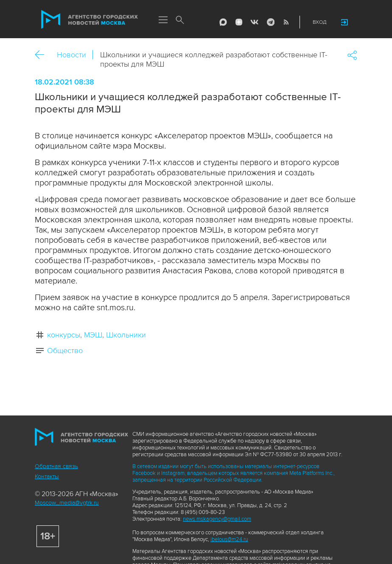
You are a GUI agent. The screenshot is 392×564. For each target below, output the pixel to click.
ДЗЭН (239, 22)
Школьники (126, 335)
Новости (71, 55)
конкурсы (64, 335)
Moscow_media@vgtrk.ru (67, 503)
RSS (286, 22)
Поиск (180, 20)
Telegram (270, 22)
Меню (163, 20)
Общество (65, 351)
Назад (43, 55)
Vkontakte (255, 22)
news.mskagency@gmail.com (217, 519)
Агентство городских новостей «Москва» (90, 20)
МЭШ (93, 335)
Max (223, 22)
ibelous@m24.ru (229, 539)
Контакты (47, 476)
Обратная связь (56, 466)
